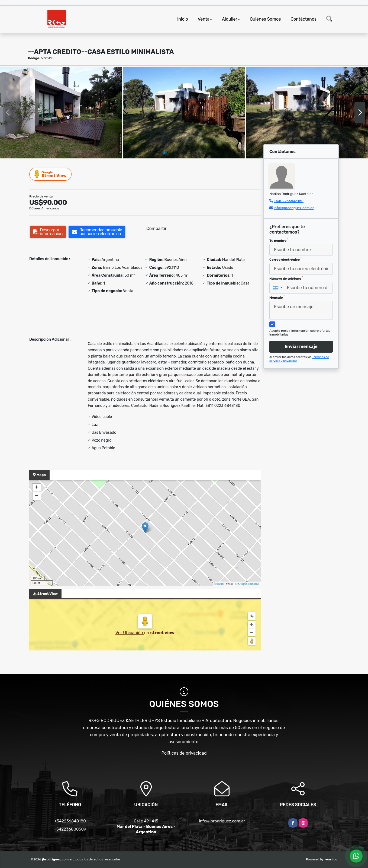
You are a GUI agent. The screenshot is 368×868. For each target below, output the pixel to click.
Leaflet (219, 584)
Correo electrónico (285, 259)
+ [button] (37, 488)
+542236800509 (70, 829)
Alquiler (230, 19)
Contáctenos (304, 19)
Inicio (183, 19)
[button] (164, 153)
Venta (204, 19)
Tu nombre (279, 240)
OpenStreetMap (249, 584)
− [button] (37, 496)
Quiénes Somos (265, 19)
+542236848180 (70, 821)
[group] (61, 113)
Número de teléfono (286, 278)
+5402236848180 (289, 201)
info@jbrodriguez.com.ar (294, 208)
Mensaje (277, 297)
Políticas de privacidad (184, 753)
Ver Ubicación (130, 633)
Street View (51, 174)
